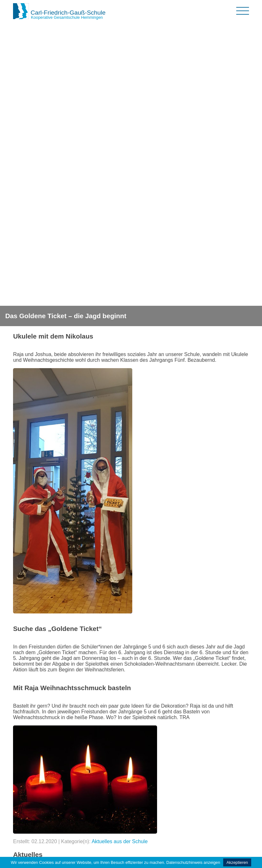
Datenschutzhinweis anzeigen (193, 862)
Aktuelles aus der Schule (120, 841)
